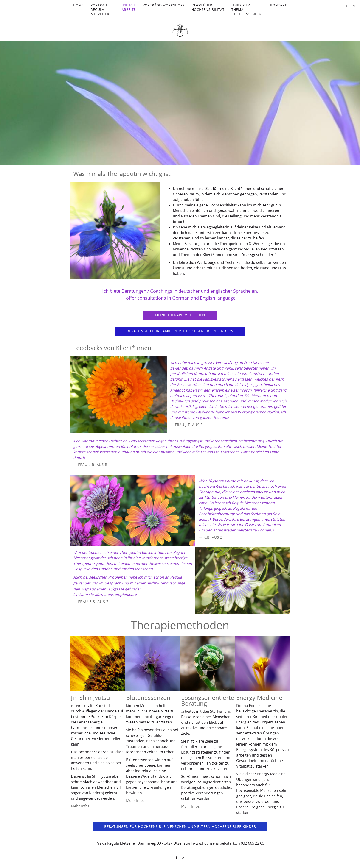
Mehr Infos (80, 806)
